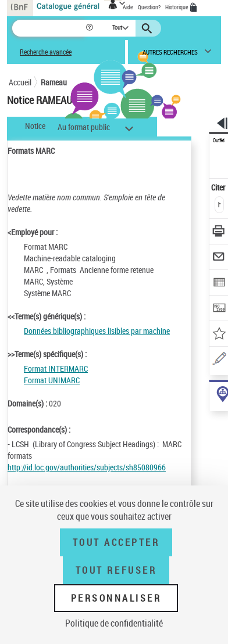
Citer (219, 187)
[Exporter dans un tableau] (219, 284)
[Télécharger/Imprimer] (219, 233)
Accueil (20, 82)
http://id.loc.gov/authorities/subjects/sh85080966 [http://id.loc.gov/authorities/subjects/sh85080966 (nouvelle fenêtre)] (87, 467)
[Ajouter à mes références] (219, 335)
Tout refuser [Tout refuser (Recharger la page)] (116, 570)
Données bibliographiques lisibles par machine (97, 331)
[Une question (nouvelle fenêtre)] (219, 360)
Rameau (54, 82)
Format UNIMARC (52, 380)
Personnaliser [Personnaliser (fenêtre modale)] (116, 598)
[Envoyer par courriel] (219, 258)
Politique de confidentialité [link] (114, 623)
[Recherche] (49, 28)
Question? (149, 7)
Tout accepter (116, 542)
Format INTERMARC (56, 368)
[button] (90, 28)
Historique (177, 7)
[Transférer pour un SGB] (219, 309)
